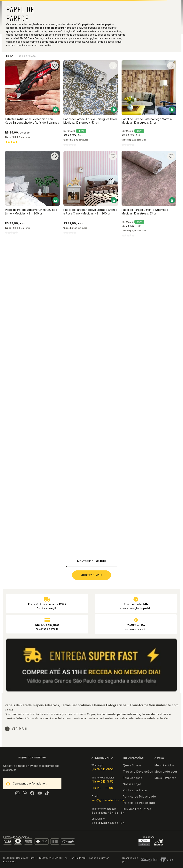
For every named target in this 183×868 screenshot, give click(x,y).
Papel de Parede (26, 56)
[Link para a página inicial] (10, 56)
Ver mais (16, 729)
